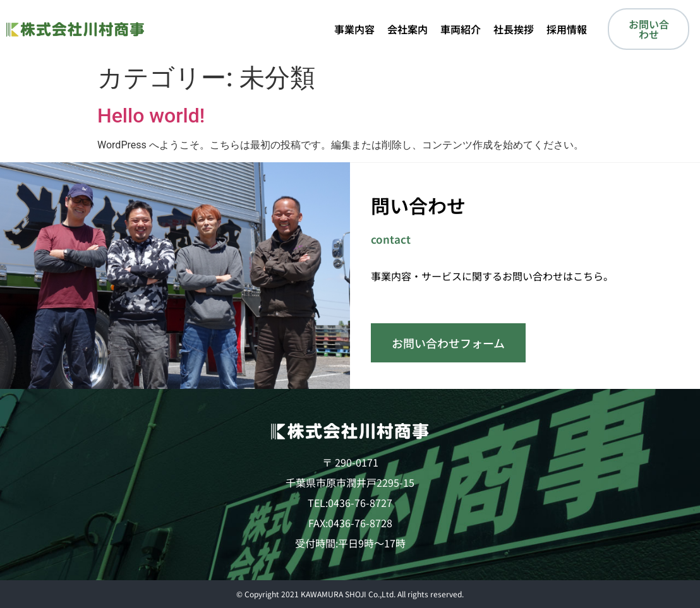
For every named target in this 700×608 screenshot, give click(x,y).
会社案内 (407, 29)
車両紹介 (461, 29)
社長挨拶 (514, 29)
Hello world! (151, 116)
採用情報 (567, 29)
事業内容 (354, 29)
